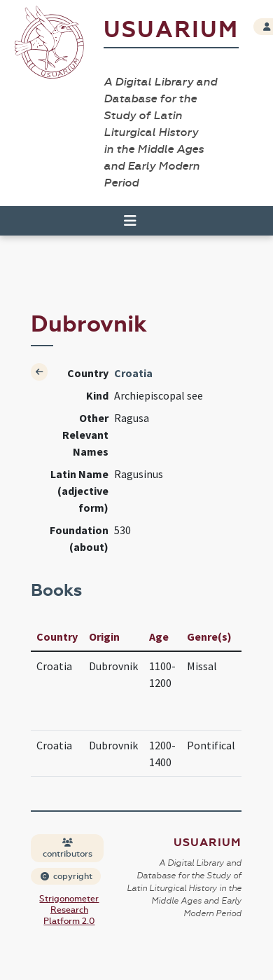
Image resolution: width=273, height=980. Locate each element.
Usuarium (171, 30)
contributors (68, 849)
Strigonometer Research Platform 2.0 (69, 910)
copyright (66, 876)
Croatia (133, 373)
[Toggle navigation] (130, 221)
